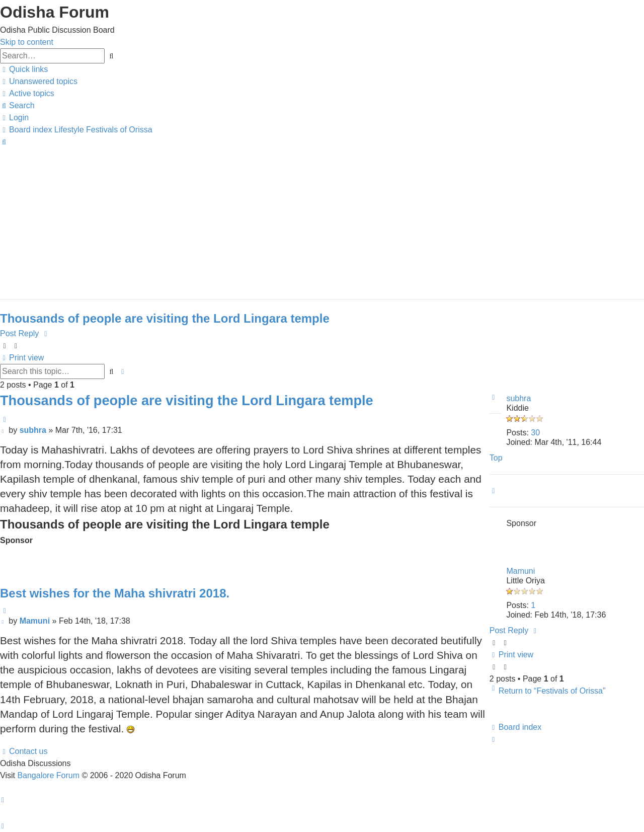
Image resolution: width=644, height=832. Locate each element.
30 (535, 433)
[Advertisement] (302, 218)
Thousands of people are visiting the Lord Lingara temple (165, 318)
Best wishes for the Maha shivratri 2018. (115, 593)
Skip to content (27, 42)
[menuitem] (39, 81)
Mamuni (520, 571)
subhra (518, 398)
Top (496, 458)
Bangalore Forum (48, 775)
